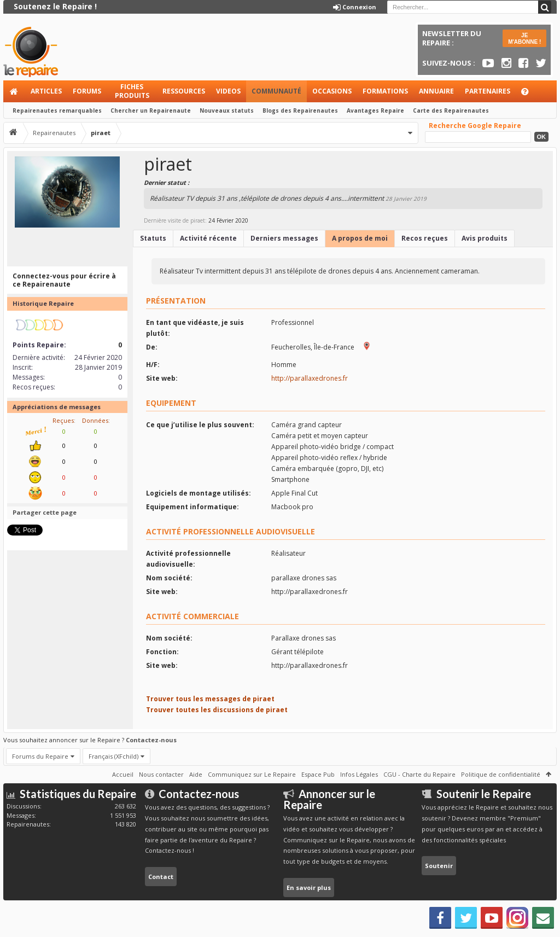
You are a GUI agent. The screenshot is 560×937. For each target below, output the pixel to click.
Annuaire (436, 91)
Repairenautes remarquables (57, 110)
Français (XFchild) (113, 756)
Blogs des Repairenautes (300, 110)
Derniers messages (284, 238)
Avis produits (485, 238)
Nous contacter (161, 774)
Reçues (63, 420)
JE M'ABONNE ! (524, 39)
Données (95, 420)
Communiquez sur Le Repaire (252, 774)
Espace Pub (318, 774)
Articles (46, 91)
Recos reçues (425, 238)
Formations (385, 91)
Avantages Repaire (375, 110)
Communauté (276, 91)
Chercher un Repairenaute (151, 110)
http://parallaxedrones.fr (310, 378)
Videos (228, 91)
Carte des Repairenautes (451, 110)
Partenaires (488, 91)
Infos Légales (359, 774)
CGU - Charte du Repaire (419, 774)
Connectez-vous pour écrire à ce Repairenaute (64, 280)
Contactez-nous (151, 740)
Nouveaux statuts (227, 110)
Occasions (332, 91)
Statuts (153, 238)
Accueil (14, 91)
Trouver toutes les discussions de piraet (217, 710)
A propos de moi (360, 238)
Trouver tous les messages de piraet (210, 699)
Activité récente (208, 238)
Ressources (184, 91)
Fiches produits (132, 91)
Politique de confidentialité (501, 774)
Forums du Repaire (40, 756)
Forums (87, 91)
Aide (530, 94)
